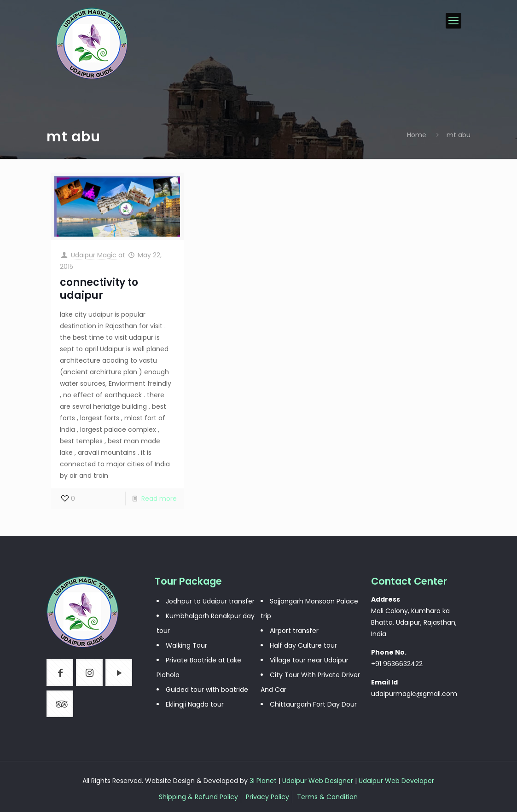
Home (417, 135)
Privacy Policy (267, 797)
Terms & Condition (327, 797)
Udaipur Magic (94, 255)
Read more (159, 499)
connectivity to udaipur (99, 289)
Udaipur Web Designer (318, 781)
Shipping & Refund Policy (198, 797)
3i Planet (264, 781)
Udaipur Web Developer (396, 781)
